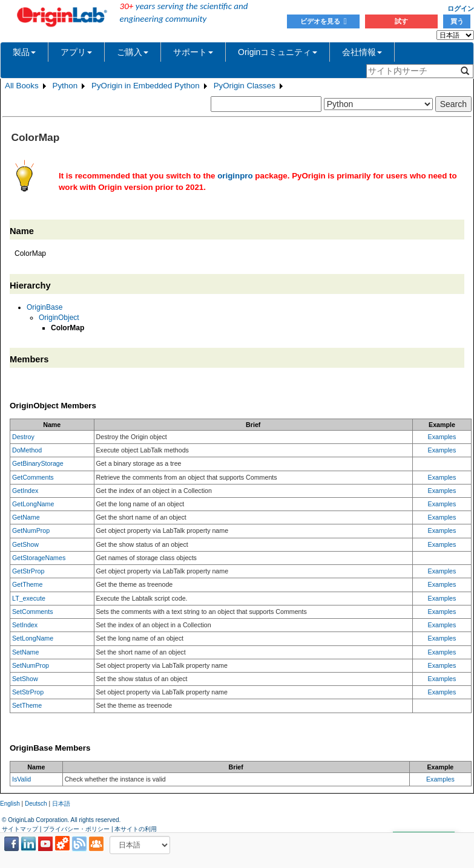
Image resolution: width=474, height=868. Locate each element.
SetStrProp (28, 692)
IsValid (21, 779)
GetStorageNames (39, 558)
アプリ (76, 52)
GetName (26, 517)
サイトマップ (20, 829)
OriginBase (44, 307)
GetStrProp (28, 571)
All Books (22, 86)
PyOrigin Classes (245, 86)
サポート (193, 52)
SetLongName (33, 638)
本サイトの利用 (136, 829)
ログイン (461, 8)
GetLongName (33, 504)
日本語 (61, 804)
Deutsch (36, 804)
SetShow (25, 679)
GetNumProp (31, 530)
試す (401, 21)
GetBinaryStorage (38, 463)
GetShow (25, 544)
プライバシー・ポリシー (76, 829)
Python (65, 86)
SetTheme (27, 705)
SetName (25, 652)
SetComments (33, 612)
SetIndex (25, 625)
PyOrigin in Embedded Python (146, 86)
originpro (235, 176)
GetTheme (27, 584)
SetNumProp (31, 665)
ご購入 (133, 52)
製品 (24, 52)
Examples (442, 437)
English (10, 804)
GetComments (33, 477)
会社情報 (362, 52)
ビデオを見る (324, 21)
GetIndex (25, 491)
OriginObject (59, 318)
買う (457, 21)
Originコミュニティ (278, 52)
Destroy (23, 437)
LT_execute (29, 598)
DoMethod (27, 450)
